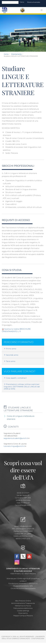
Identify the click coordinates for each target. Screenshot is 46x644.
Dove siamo (23, 613)
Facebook (17, 556)
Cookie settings (23, 611)
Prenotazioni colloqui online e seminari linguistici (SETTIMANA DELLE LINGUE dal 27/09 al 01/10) (22, 386)
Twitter (23, 556)
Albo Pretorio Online (23, 601)
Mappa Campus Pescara (23, 616)
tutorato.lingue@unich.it (15, 446)
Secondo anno (11, 355)
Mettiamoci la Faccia (23, 606)
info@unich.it (26, 526)
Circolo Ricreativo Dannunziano (23, 588)
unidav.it (23, 581)
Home (6, 54)
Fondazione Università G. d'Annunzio (23, 583)
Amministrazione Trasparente (23, 603)
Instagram (17, 562)
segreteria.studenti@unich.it (17, 438)
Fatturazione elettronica (23, 608)
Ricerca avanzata (34, 2)
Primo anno (10, 349)
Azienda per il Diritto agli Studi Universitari (23, 578)
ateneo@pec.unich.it (25, 529)
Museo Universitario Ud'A (23, 586)
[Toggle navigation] (4, 6)
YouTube (29, 556)
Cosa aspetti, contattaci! (15, 378)
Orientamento (16, 54)
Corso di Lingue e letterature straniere (21, 418)
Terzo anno (10, 361)
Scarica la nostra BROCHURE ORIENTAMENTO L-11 (16, 330)
